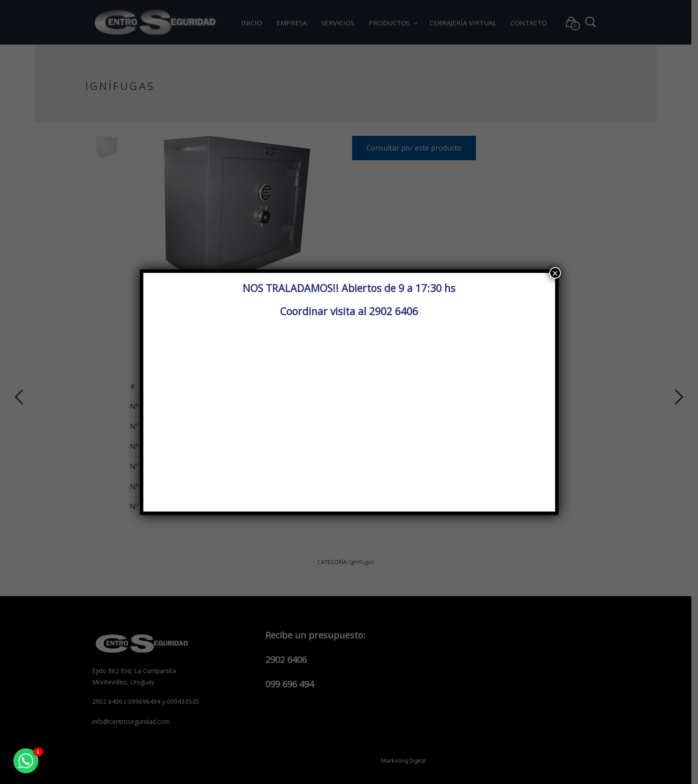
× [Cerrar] (555, 273)
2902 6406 (394, 311)
